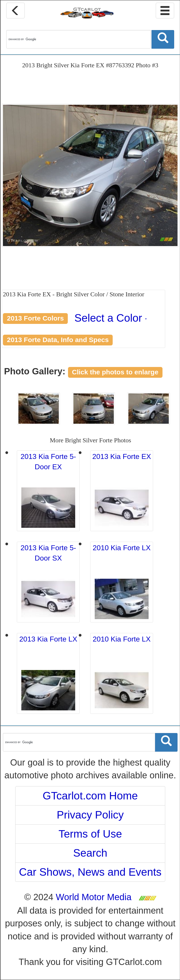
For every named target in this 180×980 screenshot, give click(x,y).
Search (90, 853)
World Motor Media (94, 897)
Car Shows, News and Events (90, 872)
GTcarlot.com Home (90, 796)
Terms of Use (90, 834)
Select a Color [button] (111, 318)
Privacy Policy (90, 815)
